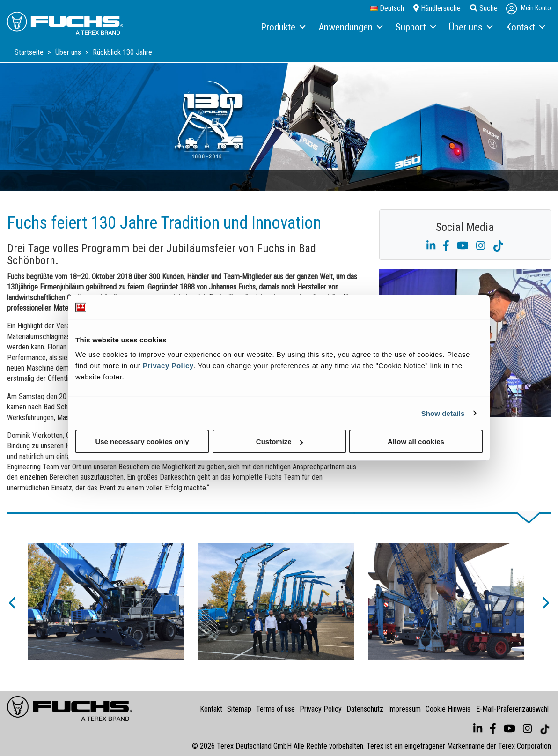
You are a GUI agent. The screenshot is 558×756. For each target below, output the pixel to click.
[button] (12, 602)
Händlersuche (437, 8)
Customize (279, 441)
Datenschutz (365, 709)
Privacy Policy (168, 366)
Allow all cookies (416, 441)
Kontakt (211, 709)
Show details (443, 413)
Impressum (404, 709)
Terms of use (275, 709)
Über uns (69, 52)
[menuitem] (283, 28)
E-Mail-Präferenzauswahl (512, 709)
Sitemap (239, 709)
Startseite (30, 52)
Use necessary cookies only (142, 441)
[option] (106, 602)
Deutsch (387, 8)
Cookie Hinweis (448, 709)
